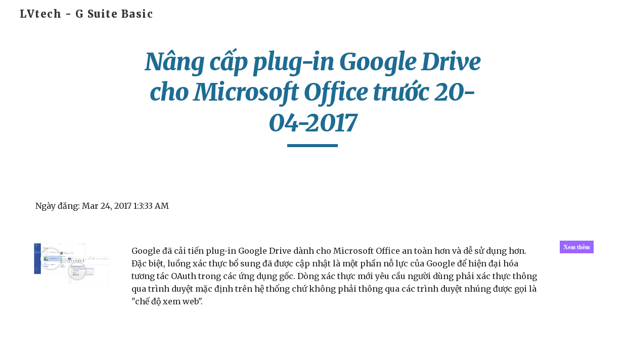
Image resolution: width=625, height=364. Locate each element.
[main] (312, 97)
